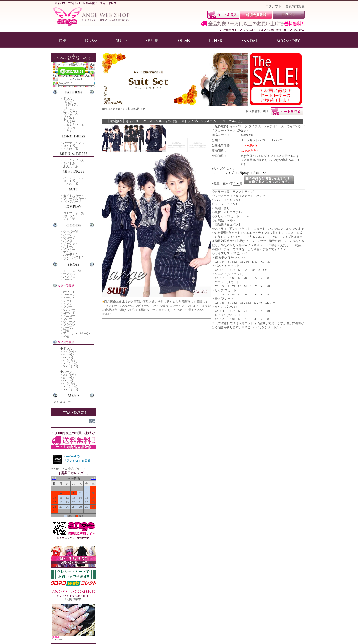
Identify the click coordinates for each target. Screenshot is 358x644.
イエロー (69, 316)
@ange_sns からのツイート (68, 468)
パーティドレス (74, 143)
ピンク (68, 304)
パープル (69, 327)
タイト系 (69, 146)
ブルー (68, 319)
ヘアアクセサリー (75, 255)
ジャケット (71, 116)
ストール (69, 246)
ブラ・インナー (74, 258)
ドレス (68, 99)
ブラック (69, 295)
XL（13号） (71, 363)
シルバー (69, 310)
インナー (69, 249)
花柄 (66, 330)
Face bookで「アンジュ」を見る (77, 459)
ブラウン (69, 325)
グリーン (69, 322)
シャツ (71, 122)
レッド (68, 301)
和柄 (66, 336)
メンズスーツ (62, 402)
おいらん (69, 216)
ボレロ (71, 128)
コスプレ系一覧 (74, 213)
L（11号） (70, 360)
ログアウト (273, 6)
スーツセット (72, 110)
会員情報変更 (295, 6)
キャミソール (75, 125)
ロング (69, 101)
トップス (69, 119)
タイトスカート (74, 196)
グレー (68, 307)
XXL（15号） (72, 366)
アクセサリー (72, 252)
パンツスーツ (72, 201)
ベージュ (69, 298)
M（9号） (70, 357)
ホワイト (69, 292)
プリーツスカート (75, 198)
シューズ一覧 (72, 271)
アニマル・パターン (77, 333)
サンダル (69, 274)
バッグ (68, 235)
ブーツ (68, 280)
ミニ (68, 107)
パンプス (69, 277)
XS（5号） (70, 351)
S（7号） (69, 354)
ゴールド (69, 313)
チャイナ (69, 219)
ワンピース (71, 113)
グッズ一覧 (71, 232)
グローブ (69, 238)
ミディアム (72, 104)
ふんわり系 (71, 149)
